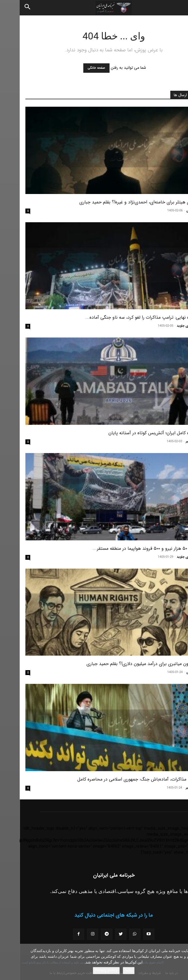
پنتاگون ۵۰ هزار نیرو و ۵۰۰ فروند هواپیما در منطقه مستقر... (128, 548)
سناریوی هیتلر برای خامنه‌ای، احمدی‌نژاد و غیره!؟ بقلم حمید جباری (121, 202)
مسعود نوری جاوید (170, 326)
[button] (179, 8)
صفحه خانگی (77, 68)
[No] (181, 962)
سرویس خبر (174, 441)
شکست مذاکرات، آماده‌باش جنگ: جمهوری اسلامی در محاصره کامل (120, 779)
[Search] (8, 8)
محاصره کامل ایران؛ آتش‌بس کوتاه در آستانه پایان (136, 433)
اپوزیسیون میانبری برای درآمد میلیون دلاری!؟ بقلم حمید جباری (125, 664)
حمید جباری (174, 211)
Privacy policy (87, 970)
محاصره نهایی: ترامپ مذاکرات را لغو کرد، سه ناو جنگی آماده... (124, 317)
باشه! (109, 970)
